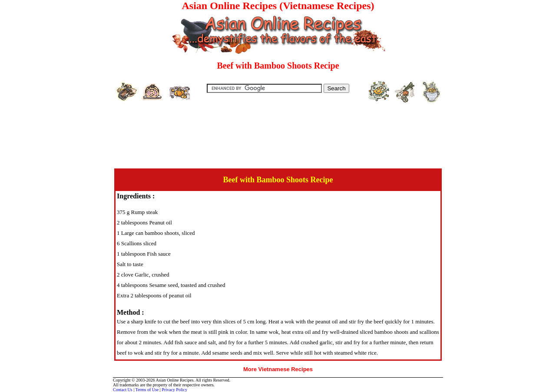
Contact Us (123, 390)
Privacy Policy (174, 390)
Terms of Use (147, 390)
